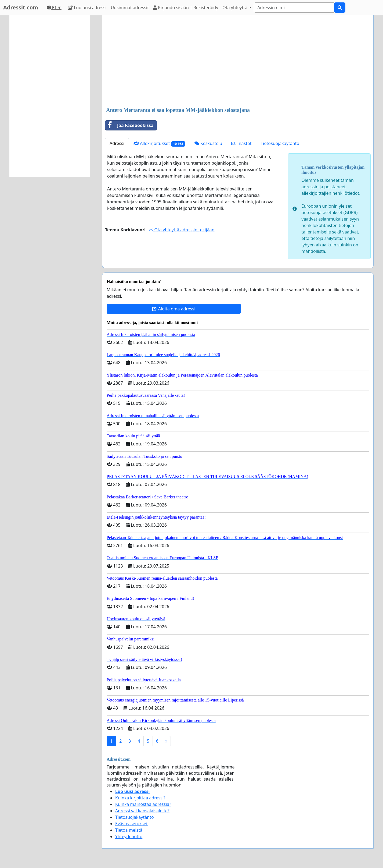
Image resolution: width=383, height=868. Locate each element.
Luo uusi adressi (87, 8)
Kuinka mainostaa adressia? (143, 804)
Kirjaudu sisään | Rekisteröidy (186, 8)
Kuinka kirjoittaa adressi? (140, 798)
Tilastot (241, 143)
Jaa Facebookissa (129, 125)
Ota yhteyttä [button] (235, 8)
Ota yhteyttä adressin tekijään (182, 230)
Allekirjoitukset (159, 144)
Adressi (117, 143)
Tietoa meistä (129, 830)
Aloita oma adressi (174, 309)
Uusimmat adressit (130, 8)
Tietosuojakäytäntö (280, 143)
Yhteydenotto (129, 837)
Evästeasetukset (131, 824)
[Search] (294, 8)
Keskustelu (208, 143)
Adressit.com (21, 7)
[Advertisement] (238, 62)
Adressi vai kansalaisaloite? (142, 811)
